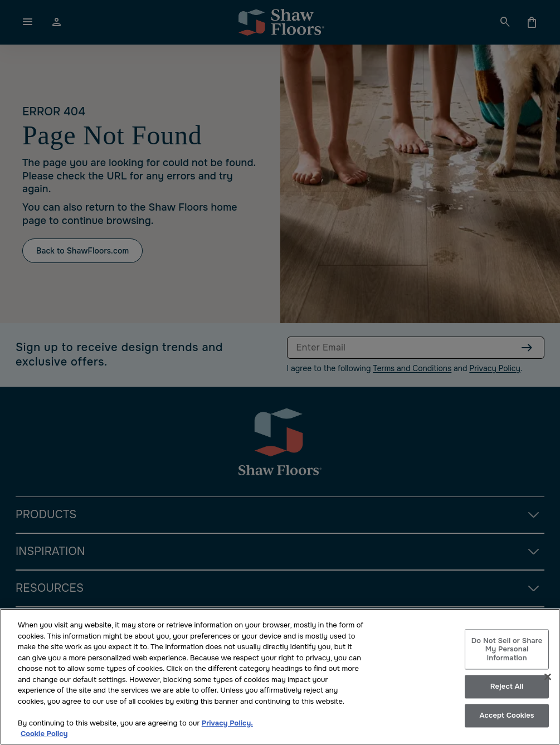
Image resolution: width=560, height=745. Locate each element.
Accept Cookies (507, 716)
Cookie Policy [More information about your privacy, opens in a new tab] (44, 734)
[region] (280, 677)
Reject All (507, 687)
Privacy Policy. (227, 723)
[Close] (548, 676)
